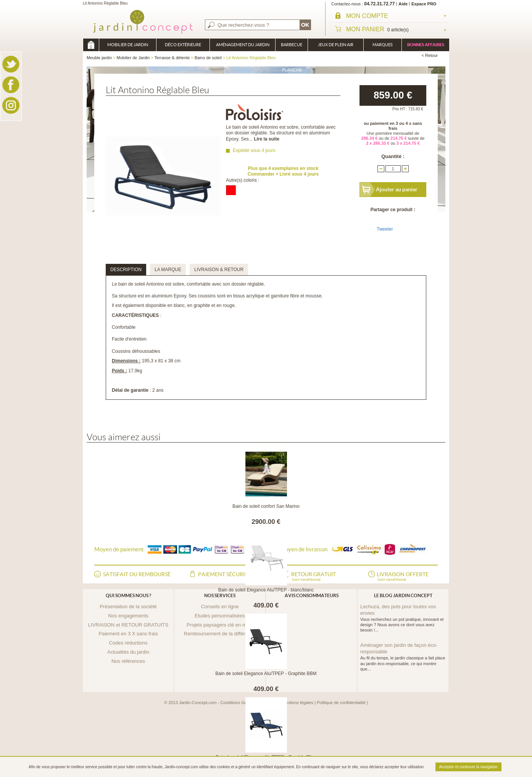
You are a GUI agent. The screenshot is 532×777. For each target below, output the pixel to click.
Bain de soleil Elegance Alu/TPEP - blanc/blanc (266, 590)
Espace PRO (424, 4)
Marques (383, 45)
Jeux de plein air (336, 45)
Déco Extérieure (183, 45)
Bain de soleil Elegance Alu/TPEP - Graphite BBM (266, 674)
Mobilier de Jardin (128, 45)
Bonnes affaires (426, 45)
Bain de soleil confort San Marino (266, 506)
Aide (403, 4)
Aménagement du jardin (243, 45)
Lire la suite (267, 139)
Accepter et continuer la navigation (468, 767)
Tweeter (385, 229)
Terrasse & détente (172, 58)
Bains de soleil (208, 58)
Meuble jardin (91, 45)
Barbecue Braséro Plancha (292, 47)
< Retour (430, 55)
